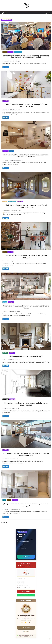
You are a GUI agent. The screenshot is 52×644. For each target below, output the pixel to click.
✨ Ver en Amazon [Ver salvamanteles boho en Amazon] (26, 628)
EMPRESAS (5, 302)
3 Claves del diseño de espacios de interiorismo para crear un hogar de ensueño (26, 454)
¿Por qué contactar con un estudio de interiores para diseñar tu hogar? (26, 505)
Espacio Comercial (12, 201)
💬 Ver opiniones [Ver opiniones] (26, 632)
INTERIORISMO (10, 52)
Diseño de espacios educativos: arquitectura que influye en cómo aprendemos (26, 105)
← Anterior (4, 522)
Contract (5, 201)
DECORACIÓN (5, 353)
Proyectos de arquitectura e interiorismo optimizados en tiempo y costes (26, 404)
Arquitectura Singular (16, 61)
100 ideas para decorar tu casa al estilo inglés (26, 356)
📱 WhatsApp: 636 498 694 (26, 595)
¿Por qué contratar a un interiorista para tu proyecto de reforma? (26, 256)
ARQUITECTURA (6, 399)
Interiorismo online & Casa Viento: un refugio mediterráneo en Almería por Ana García (26, 156)
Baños (4, 500)
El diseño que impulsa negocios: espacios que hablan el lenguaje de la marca (26, 206)
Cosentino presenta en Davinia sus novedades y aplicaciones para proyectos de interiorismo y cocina (26, 57)
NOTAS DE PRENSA (18, 52)
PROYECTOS (12, 151)
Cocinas (5, 52)
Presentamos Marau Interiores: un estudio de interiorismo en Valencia (26, 307)
